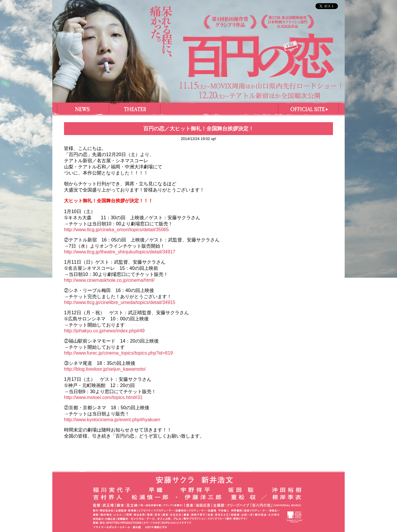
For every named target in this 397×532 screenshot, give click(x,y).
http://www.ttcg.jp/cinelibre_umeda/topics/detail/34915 (120, 302)
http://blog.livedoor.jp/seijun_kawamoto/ (105, 369)
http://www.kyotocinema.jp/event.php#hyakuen (112, 420)
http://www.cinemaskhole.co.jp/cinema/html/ (109, 280)
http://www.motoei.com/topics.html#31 (103, 397)
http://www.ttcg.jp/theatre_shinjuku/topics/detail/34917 (120, 252)
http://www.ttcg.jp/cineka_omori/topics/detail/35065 (116, 230)
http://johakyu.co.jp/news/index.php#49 (104, 331)
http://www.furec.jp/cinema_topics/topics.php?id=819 (118, 353)
